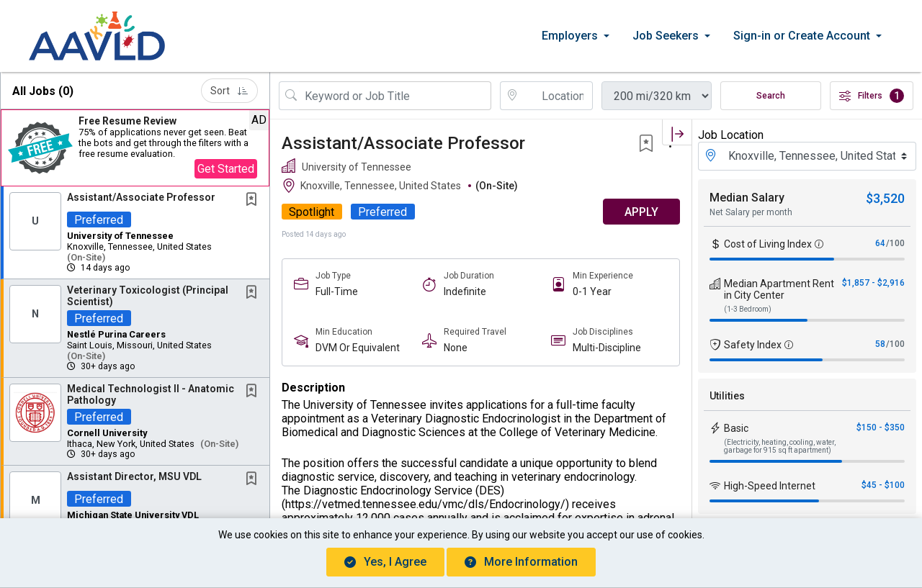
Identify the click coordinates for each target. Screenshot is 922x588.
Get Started (226, 169)
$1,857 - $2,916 (873, 283)
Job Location (731, 135)
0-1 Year (592, 291)
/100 (895, 243)
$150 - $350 (881, 428)
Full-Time (337, 291)
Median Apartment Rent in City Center (779, 289)
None (456, 348)
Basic (736, 428)
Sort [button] (229, 91)
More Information (521, 562)
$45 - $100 (883, 485)
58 (880, 344)
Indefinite (465, 291)
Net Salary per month (751, 212)
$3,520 (885, 198)
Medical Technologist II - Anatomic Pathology (151, 394)
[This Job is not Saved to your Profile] (254, 200)
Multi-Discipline (607, 348)
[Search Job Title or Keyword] (395, 96)
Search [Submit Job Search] (771, 96)
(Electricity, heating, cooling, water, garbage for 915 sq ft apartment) (780, 446)
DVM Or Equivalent (358, 348)
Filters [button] (872, 96)
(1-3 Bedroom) (748, 309)
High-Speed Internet (770, 486)
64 (880, 243)
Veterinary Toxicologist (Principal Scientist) (148, 295)
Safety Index (753, 345)
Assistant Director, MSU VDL (134, 476)
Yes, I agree (385, 562)
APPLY (641, 212)
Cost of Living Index (768, 244)
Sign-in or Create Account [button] (802, 36)
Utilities (727, 396)
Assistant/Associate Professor (141, 197)
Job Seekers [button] (666, 36)
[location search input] (557, 96)
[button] (135, 148)
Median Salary (747, 198)
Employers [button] (570, 36)
